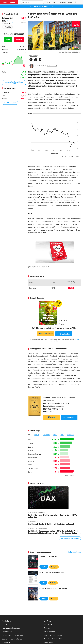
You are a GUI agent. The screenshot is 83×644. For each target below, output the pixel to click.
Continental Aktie (8, 18)
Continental (34, 56)
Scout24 (31, 443)
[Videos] (70, 2)
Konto (78, 339)
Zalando (31, 447)
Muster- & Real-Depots (53, 635)
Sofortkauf (46, 334)
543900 (5, 21)
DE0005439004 (8, 23)
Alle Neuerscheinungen (74, 552)
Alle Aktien (48, 621)
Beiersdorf (31, 461)
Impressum (7, 624)
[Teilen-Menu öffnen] (31, 60)
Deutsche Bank (33, 458)
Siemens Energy (33, 468)
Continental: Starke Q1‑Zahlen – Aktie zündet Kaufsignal (51, 524)
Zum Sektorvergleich (10, 103)
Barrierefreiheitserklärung (13, 635)
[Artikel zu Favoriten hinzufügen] (40, 60)
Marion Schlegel (52, 66)
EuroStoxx (70, 435)
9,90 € (43, 583)
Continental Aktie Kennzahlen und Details (14, 83)
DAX (29, 435)
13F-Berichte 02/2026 (48, 556)
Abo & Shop (48, 642)
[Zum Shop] (49, 2)
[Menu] (80, 2)
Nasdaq (37, 435)
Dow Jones (46, 435)
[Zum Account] (55, 2)
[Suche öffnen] (23, 2)
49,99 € (44, 599)
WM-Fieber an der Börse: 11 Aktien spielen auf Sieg (55, 328)
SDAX (62, 435)
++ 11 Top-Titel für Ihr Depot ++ (41, 6)
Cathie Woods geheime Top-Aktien (53, 588)
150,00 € (44, 567)
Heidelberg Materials (34, 454)
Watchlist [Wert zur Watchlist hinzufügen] (8, 27)
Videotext (6, 642)
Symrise (31, 465)
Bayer (30, 472)
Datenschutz (7, 632)
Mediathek (48, 624)
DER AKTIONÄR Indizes (53, 639)
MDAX (55, 435)
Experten (47, 628)
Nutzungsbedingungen (11, 628)
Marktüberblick (50, 632)
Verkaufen (19, 40)
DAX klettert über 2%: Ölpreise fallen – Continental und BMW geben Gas (53, 516)
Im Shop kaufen (64, 334)
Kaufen (8, 40)
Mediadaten (7, 621)
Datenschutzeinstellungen (13, 639)
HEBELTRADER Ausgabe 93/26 (52, 572)
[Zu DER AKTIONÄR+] (62, 2)
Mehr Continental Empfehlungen (70, 538)
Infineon (31, 450)
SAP (29, 440)
